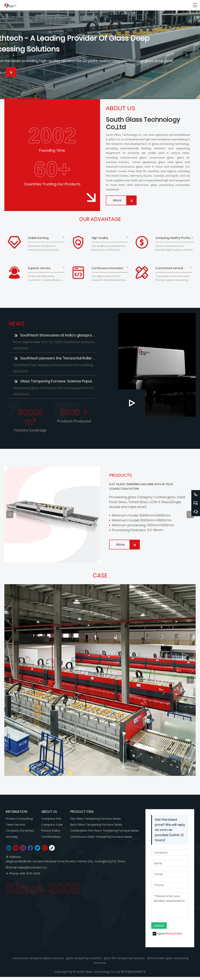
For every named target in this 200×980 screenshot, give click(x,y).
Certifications (51, 837)
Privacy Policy (51, 831)
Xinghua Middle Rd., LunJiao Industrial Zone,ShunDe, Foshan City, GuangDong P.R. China (66, 861)
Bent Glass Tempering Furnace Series (96, 825)
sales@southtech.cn (32, 868)
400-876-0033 (30, 873)
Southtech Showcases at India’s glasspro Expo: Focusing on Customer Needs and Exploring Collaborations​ (58, 335)
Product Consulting (19, 819)
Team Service (15, 825)
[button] (14, 55)
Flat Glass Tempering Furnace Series (96, 819)
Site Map (12, 837)
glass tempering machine (84, 958)
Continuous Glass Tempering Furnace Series (101, 837)
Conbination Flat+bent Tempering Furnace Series (105, 831)
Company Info (51, 819)
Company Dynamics (20, 831)
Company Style (52, 825)
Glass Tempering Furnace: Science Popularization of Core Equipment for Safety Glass (58, 381)
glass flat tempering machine (124, 958)
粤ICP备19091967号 (133, 972)
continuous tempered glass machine (38, 958)
